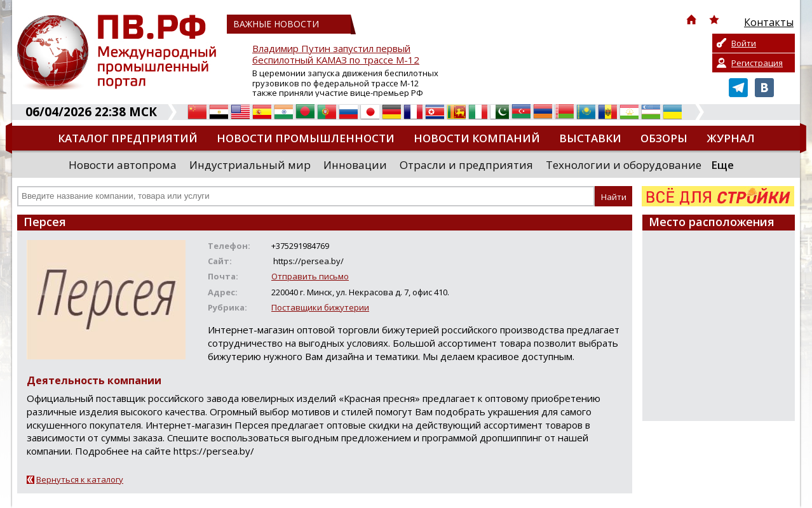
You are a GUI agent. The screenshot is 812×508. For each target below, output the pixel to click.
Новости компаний (477, 138)
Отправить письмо (310, 276)
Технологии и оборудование (624, 165)
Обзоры (664, 138)
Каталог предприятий (128, 138)
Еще (722, 165)
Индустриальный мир (250, 165)
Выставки (590, 138)
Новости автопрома (123, 165)
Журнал (731, 138)
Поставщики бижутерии (320, 307)
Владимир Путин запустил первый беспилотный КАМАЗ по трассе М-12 (336, 54)
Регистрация (757, 63)
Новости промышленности (306, 138)
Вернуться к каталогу (80, 479)
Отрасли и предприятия (466, 165)
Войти (744, 43)
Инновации (355, 165)
